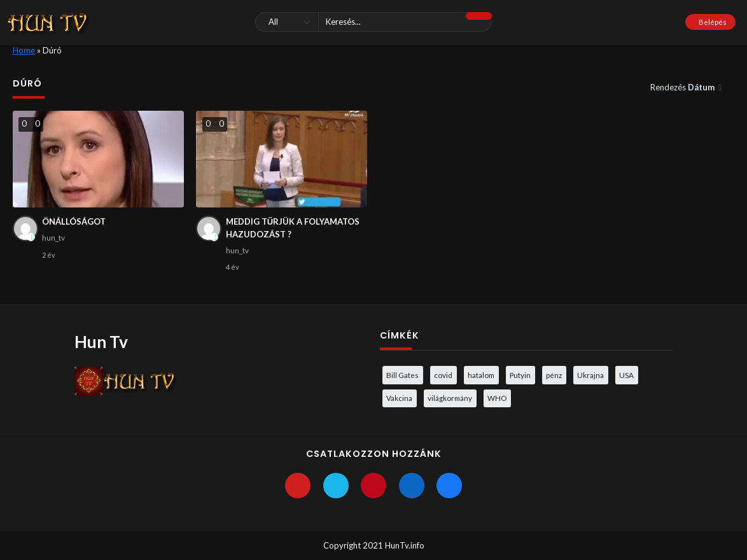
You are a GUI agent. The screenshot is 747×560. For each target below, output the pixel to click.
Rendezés (683, 87)
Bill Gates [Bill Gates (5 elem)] (402, 375)
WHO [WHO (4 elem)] (497, 398)
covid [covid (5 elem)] (443, 375)
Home (24, 50)
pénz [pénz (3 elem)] (554, 375)
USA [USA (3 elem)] (626, 375)
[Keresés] (373, 22)
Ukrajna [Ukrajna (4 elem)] (590, 375)
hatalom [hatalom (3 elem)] (481, 375)
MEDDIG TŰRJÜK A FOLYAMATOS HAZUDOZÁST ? (293, 228)
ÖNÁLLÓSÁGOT (74, 221)
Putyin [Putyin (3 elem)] (520, 375)
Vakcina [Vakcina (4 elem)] (399, 398)
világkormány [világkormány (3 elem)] (450, 398)
